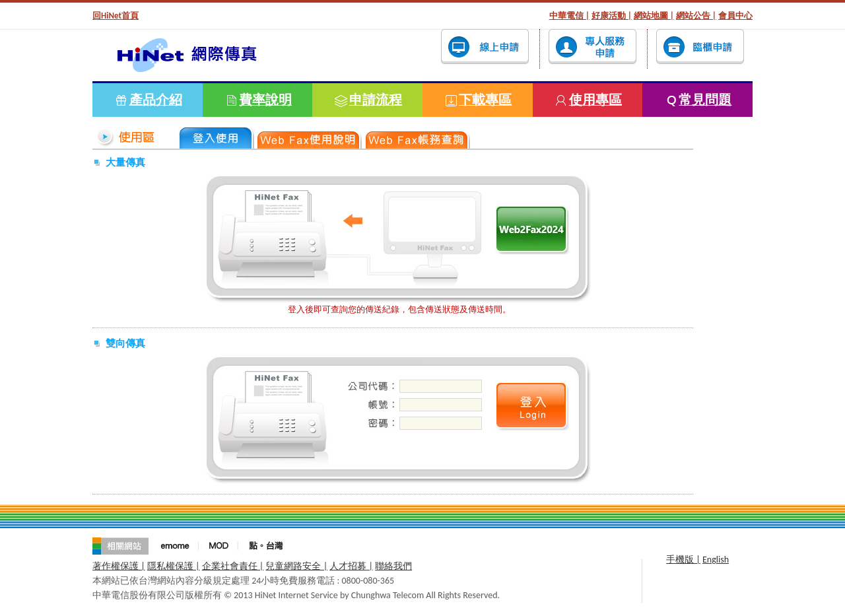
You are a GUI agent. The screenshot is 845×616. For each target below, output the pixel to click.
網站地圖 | (654, 16)
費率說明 (265, 100)
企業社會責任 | (233, 566)
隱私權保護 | (174, 566)
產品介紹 (156, 100)
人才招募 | (351, 566)
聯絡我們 (393, 566)
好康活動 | (612, 16)
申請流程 (376, 100)
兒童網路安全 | (296, 566)
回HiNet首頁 (116, 16)
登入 (532, 230)
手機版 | (683, 560)
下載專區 (485, 100)
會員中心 (735, 16)
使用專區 (595, 100)
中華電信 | (569, 16)
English (716, 560)
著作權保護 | (119, 566)
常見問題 (705, 100)
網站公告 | (696, 16)
